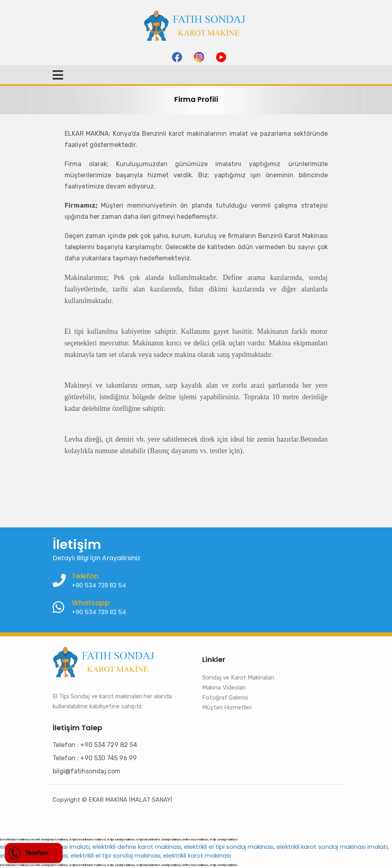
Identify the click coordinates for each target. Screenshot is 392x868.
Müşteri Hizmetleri (227, 707)
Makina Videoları (224, 688)
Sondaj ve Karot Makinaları (238, 678)
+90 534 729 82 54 (99, 612)
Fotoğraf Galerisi (225, 698)
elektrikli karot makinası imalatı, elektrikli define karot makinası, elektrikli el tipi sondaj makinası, (137, 847)
